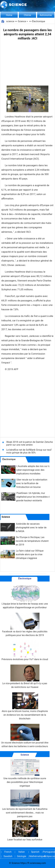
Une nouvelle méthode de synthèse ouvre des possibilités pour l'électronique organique (25, 773)
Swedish (8, 856)
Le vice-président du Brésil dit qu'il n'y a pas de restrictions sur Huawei (25, 677)
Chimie (27, 15)
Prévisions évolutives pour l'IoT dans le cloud (25, 651)
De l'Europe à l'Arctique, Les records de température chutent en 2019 (32, 541)
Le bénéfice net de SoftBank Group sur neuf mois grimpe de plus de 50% (29, 451)
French (8, 852)
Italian (22, 852)
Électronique (39, 21)
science (10, 21)
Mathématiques (35, 856)
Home (9, 15)
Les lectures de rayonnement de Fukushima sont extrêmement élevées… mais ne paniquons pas (25, 804)
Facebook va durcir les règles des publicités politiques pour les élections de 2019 (25, 625)
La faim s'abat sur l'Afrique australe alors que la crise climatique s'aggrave (30, 554)
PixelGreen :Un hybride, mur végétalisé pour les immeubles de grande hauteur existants (34, 497)
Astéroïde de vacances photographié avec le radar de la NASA (31, 528)
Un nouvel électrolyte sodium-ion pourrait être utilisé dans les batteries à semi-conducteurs (25, 736)
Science (22, 21)
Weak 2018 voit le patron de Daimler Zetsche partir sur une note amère (30, 443)
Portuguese (49, 852)
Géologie (22, 856)
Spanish (35, 852)
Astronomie (46, 15)
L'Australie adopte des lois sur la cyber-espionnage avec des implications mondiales (33, 470)
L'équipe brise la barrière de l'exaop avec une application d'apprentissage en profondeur (25, 597)
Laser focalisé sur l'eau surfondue (25, 831)
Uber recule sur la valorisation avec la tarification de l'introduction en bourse (32, 483)
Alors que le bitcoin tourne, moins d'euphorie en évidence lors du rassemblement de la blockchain (25, 706)
